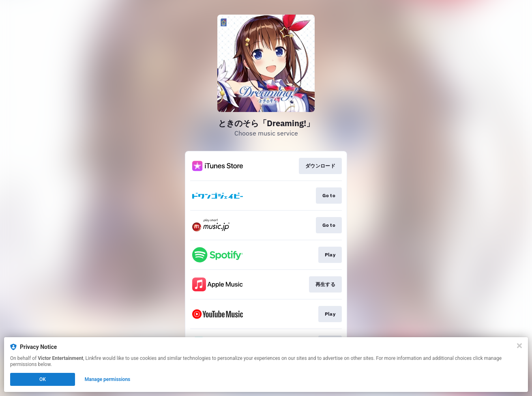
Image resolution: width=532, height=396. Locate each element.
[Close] (519, 346)
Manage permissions (108, 379)
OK (43, 379)
